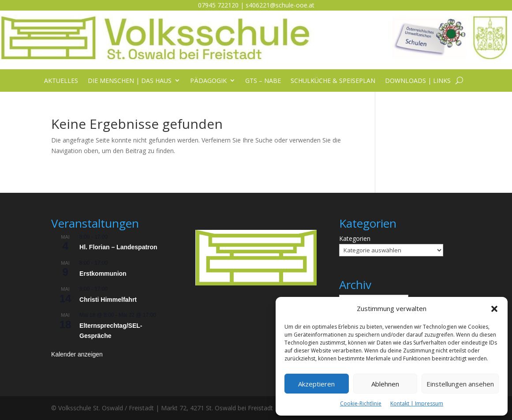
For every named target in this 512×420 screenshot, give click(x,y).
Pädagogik (208, 81)
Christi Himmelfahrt (108, 300)
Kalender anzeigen (77, 354)
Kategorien (355, 238)
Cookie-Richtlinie (361, 403)
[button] (494, 309)
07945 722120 (218, 5)
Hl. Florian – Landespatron (118, 247)
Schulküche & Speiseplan (333, 81)
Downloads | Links (418, 81)
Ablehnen (385, 384)
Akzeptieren (316, 384)
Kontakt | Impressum (417, 403)
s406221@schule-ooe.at (280, 5)
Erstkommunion (103, 274)
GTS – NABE (263, 81)
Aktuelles (61, 81)
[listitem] (256, 240)
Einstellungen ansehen (460, 384)
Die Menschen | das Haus (130, 81)
